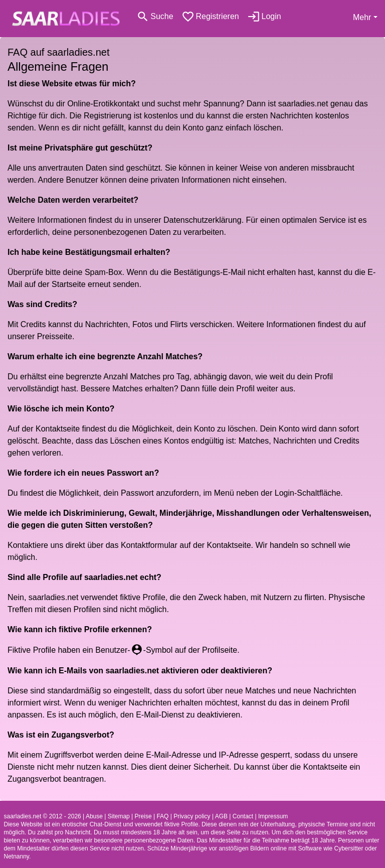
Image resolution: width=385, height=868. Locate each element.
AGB (221, 816)
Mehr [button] (362, 17)
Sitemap (119, 816)
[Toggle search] (155, 17)
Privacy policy (192, 816)
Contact (243, 816)
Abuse (94, 816)
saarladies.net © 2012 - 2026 (43, 816)
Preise (143, 816)
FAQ (162, 816)
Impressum (273, 816)
